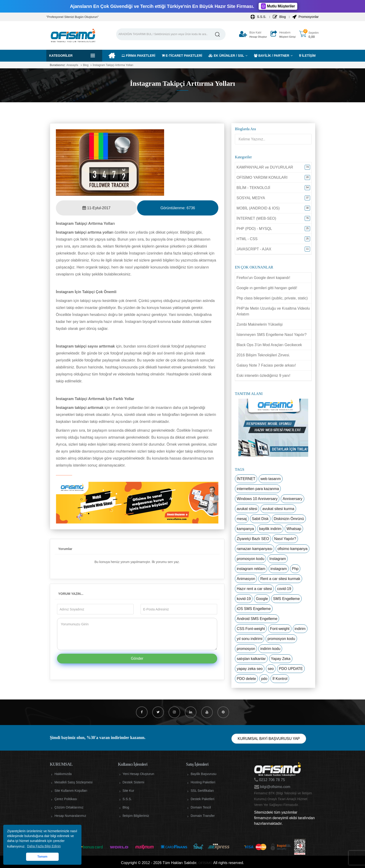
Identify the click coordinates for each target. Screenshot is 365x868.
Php (295, 569)
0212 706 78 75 (272, 780)
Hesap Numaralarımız (70, 816)
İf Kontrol (280, 679)
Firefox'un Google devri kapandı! (263, 278)
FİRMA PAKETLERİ (138, 56)
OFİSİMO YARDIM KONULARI (262, 177)
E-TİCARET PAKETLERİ (182, 56)
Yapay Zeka (281, 659)
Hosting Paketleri (203, 782)
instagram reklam (251, 569)
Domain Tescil (201, 807)
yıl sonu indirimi (250, 639)
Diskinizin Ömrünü (289, 519)
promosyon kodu (250, 559)
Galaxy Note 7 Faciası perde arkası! (266, 365)
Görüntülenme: (178, 208)
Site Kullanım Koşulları (71, 791)
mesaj (242, 519)
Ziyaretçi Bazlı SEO (253, 539)
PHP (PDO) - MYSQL (254, 229)
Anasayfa (72, 65)
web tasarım (271, 479)
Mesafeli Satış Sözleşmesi (73, 782)
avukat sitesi (247, 509)
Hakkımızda (63, 774)
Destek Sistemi (133, 782)
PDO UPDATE (291, 669)
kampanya (245, 529)
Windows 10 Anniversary (257, 499)
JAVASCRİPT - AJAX (254, 249)
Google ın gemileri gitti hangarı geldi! (267, 288)
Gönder (137, 658)
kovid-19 (244, 599)
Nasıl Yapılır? (285, 539)
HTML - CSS (247, 239)
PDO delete (246, 679)
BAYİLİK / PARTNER (272, 56)
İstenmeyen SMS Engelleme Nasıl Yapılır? (272, 335)
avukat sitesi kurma (278, 509)
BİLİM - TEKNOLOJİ (253, 188)
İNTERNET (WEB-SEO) (256, 218)
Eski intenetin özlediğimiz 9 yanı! (263, 376)
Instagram (278, 559)
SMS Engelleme (286, 599)
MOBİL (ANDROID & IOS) (258, 208)
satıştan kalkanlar (251, 659)
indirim (300, 629)
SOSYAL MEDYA (251, 198)
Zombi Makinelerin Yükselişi (260, 324)
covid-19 (284, 589)
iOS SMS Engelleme (254, 609)
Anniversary (292, 499)
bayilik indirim (270, 529)
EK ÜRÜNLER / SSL (226, 56)
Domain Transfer (203, 816)
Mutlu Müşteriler (278, 6)
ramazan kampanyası (255, 549)
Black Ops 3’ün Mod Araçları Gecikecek (269, 345)
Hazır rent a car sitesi (254, 589)
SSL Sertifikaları (202, 791)
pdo (264, 679)
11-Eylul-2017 (96, 208)
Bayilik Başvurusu (204, 774)
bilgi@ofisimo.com (275, 787)
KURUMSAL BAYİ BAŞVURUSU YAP (269, 739)
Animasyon (246, 579)
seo (271, 669)
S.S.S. (258, 17)
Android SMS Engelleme (257, 619)
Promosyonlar (306, 17)
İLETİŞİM (307, 56)
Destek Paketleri (203, 799)
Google (262, 599)
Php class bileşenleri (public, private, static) (272, 298)
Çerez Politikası (66, 799)
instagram (279, 569)
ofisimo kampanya (292, 549)
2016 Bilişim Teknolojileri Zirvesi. (263, 355)
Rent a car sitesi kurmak (280, 579)
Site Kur (128, 791)
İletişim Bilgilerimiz (136, 816)
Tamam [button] (42, 857)
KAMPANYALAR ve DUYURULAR (265, 167)
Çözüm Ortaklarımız (69, 807)
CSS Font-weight (251, 629)
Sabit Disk (260, 519)
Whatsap (294, 529)
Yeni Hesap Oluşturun (139, 774)
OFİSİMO (205, 863)
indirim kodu (270, 649)
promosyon (246, 649)
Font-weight (280, 629)
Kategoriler (61, 56)
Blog (279, 17)
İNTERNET (246, 479)
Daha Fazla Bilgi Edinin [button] (44, 846)
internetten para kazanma (258, 489)
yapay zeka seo (250, 669)
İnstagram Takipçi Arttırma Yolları (113, 65)
